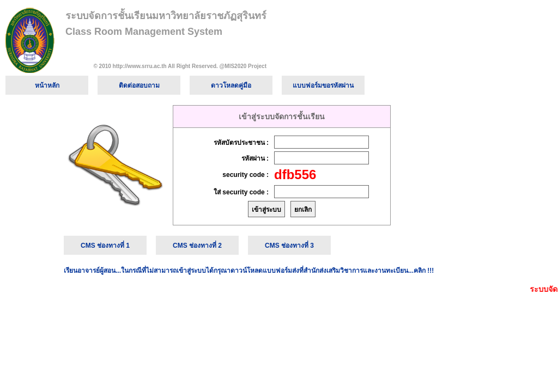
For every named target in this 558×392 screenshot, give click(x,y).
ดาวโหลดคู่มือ (231, 85)
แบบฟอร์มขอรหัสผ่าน (323, 85)
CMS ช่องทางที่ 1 (105, 246)
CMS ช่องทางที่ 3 (289, 246)
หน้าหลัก (47, 85)
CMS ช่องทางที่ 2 (197, 246)
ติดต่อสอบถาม (139, 85)
